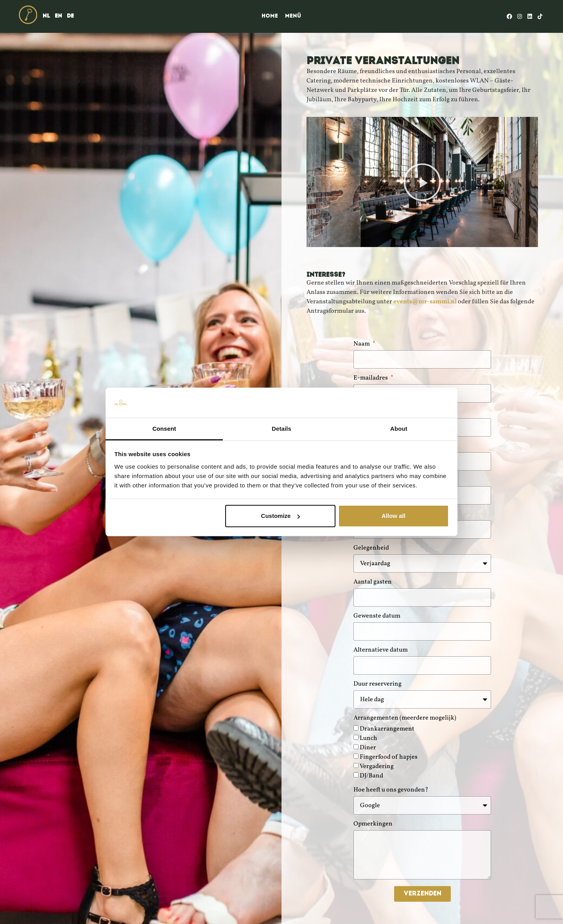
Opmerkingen (373, 825)
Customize (281, 516)
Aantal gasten (373, 583)
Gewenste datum (377, 617)
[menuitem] (46, 17)
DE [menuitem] (70, 16)
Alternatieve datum (381, 651)
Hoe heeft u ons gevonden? (391, 791)
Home (270, 16)
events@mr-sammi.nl (425, 302)
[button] (422, 182)
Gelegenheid (371, 549)
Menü (293, 16)
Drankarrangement (387, 729)
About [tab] (399, 429)
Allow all (394, 516)
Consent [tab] (164, 429)
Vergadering (377, 766)
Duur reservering (377, 685)
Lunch (368, 738)
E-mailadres (371, 379)
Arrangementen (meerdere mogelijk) (405, 719)
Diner (368, 748)
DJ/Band (371, 776)
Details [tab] (281, 429)
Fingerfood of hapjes (389, 757)
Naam (362, 345)
